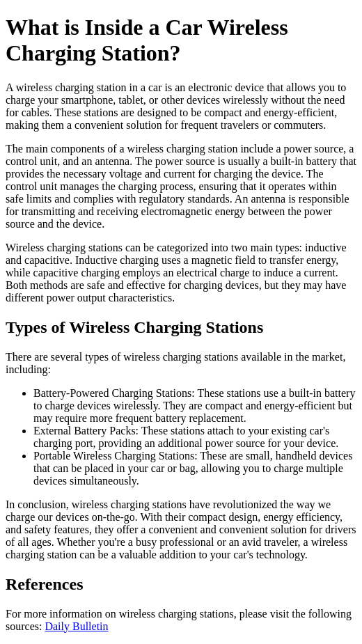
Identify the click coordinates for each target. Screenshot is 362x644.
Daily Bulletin (76, 626)
